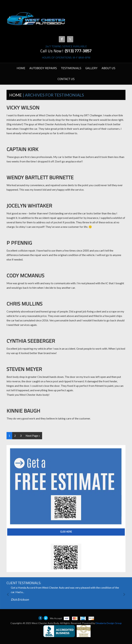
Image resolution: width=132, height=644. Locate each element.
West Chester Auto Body (45, 623)
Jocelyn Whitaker (29, 206)
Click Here (66, 532)
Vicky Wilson (23, 108)
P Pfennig (19, 243)
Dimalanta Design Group (109, 623)
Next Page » (33, 436)
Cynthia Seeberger (31, 341)
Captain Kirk (22, 150)
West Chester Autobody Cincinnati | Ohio (36, 19)
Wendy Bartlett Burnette (40, 178)
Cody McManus (25, 276)
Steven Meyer (24, 370)
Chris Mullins (24, 304)
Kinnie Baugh (23, 411)
